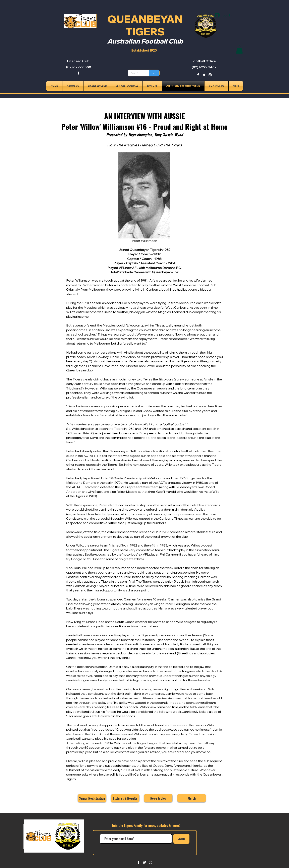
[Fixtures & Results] (125, 798)
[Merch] (192, 798)
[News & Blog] (158, 798)
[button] (239, 50)
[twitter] (204, 75)
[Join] (181, 839)
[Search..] (135, 73)
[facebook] (78, 73)
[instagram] (210, 75)
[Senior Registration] (92, 798)
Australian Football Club (145, 41)
